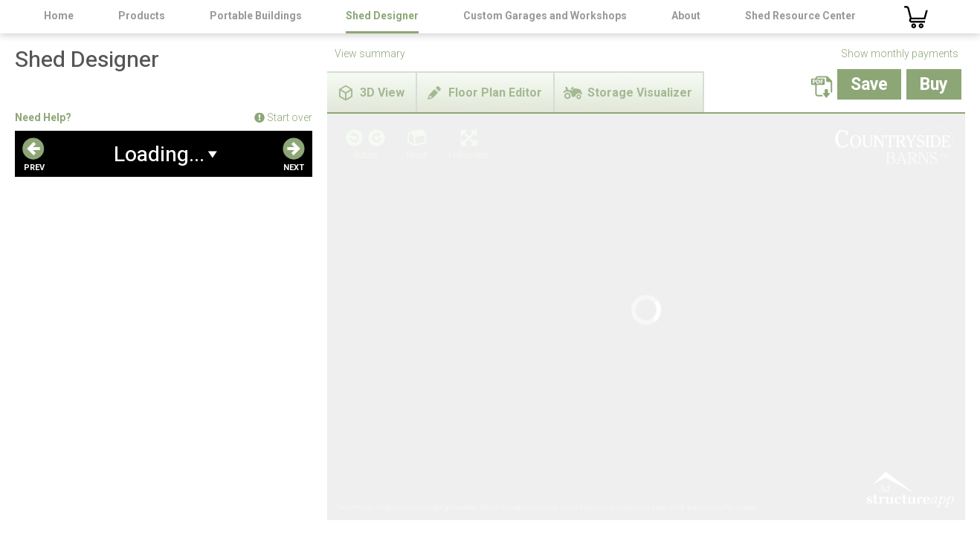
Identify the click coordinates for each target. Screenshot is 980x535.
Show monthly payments (900, 53)
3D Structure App (909, 233)
